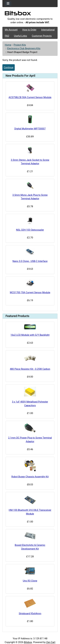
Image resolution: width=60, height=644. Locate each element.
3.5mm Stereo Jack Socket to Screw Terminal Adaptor (30, 162)
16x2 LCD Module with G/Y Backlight (30, 335)
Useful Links (20, 36)
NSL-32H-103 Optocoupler (30, 230)
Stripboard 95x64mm (30, 613)
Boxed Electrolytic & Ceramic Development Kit (30, 547)
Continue (9, 67)
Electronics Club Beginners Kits (24, 48)
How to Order (29, 30)
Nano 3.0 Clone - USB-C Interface (30, 261)
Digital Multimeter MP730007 (30, 129)
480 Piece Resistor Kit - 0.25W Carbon (30, 369)
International (48, 30)
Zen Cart (51, 642)
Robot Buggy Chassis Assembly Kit (30, 477)
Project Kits (20, 45)
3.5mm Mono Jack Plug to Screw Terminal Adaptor (30, 197)
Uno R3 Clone (30, 581)
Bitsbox (28, 642)
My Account (11, 30)
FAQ (7, 36)
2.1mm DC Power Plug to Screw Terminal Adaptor (30, 440)
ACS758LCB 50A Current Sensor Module (30, 97)
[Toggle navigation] (8, 4)
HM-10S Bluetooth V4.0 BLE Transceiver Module (30, 512)
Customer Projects (42, 36)
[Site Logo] (30, 14)
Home (8, 45)
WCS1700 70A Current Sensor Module (30, 292)
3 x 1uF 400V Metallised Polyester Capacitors (30, 404)
